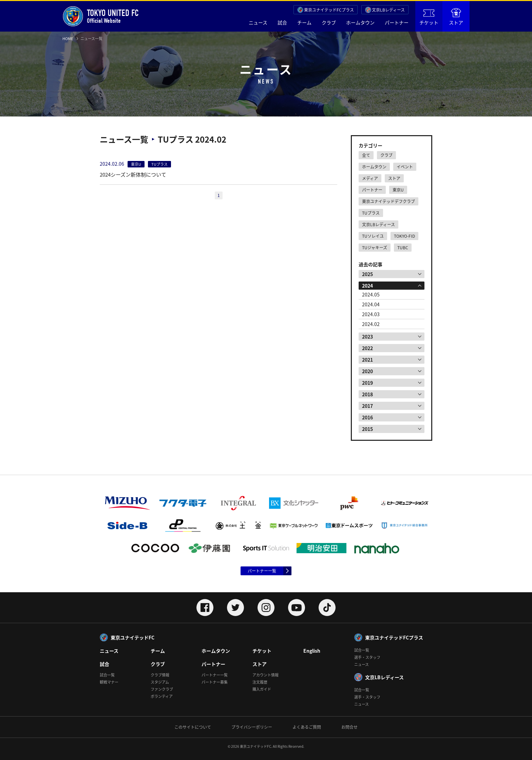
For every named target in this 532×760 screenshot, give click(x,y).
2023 (367, 337)
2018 (367, 394)
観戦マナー (109, 682)
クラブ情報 (160, 675)
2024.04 (371, 304)
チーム (304, 22)
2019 (367, 383)
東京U (398, 190)
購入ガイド (262, 689)
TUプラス (371, 213)
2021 (367, 360)
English (312, 651)
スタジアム (160, 682)
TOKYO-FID (404, 236)
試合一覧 (107, 675)
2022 (367, 348)
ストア (456, 17)
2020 (367, 371)
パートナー (397, 22)
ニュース (258, 22)
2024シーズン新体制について (133, 175)
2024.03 (371, 314)
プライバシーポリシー (252, 727)
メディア (370, 178)
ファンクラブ (162, 689)
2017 (367, 406)
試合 (282, 22)
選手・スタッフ (367, 657)
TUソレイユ (373, 236)
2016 (367, 417)
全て (366, 155)
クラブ (329, 22)
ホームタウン (360, 22)
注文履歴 (260, 682)
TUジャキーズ (375, 248)
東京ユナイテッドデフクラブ (388, 201)
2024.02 (371, 324)
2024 (367, 286)
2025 (367, 274)
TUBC (403, 248)
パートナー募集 (215, 682)
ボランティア (162, 696)
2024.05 (371, 294)
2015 (367, 429)
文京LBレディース (388, 10)
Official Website (101, 16)
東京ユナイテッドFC (132, 637)
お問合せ (349, 727)
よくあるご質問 (307, 727)
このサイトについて (193, 727)
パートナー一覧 (262, 571)
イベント (405, 167)
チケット (429, 18)
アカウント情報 (265, 675)
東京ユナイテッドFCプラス (329, 10)
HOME (68, 39)
